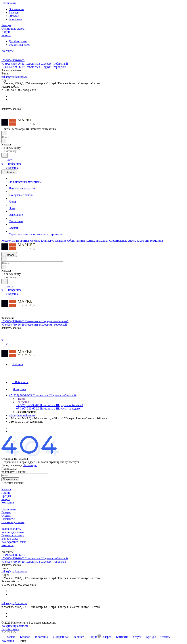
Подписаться (10, 479)
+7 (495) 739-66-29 (34, 67)
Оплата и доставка (13, 522)
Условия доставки (13, 532)
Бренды (6, 496)
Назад (21, 399)
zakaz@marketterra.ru (14, 77)
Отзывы (14, 16)
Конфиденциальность (15, 626)
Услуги (6, 499)
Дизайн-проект (18, 41)
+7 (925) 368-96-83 (13, 60)
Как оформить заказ (14, 542)
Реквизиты (15, 19)
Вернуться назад (12, 465)
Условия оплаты (11, 529)
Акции (6, 493)
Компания (8, 502)
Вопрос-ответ (10, 539)
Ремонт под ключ (19, 45)
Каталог (6, 489)
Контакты (7, 545)
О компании (16, 9)
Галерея (14, 13)
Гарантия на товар (13, 535)
